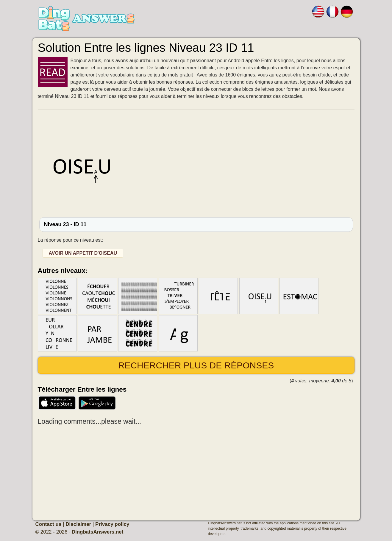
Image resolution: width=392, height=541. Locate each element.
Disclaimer (78, 524)
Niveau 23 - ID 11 (65, 224)
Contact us (49, 524)
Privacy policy (112, 524)
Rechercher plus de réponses (196, 365)
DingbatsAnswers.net (98, 532)
